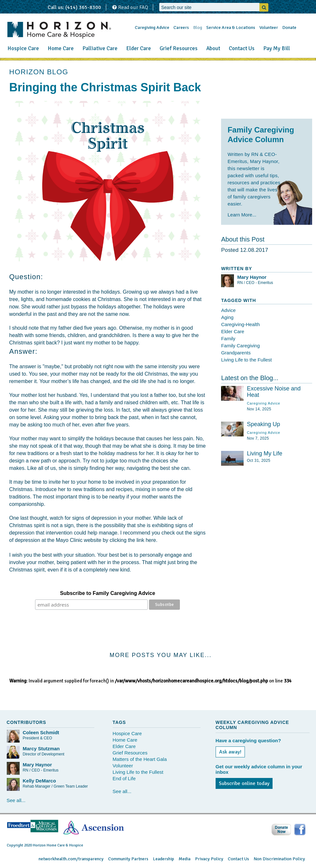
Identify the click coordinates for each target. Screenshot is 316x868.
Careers (181, 27)
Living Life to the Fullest (246, 360)
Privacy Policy (209, 859)
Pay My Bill (277, 48)
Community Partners (128, 859)
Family (228, 338)
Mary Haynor (252, 277)
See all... (16, 800)
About (213, 48)
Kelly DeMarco (39, 781)
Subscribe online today (244, 783)
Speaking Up (263, 424)
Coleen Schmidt (41, 732)
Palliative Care (100, 48)
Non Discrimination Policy (279, 859)
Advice (228, 310)
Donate (289, 27)
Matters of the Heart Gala (140, 759)
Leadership (163, 859)
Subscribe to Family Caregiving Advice (108, 593)
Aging (227, 317)
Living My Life (265, 453)
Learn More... (242, 215)
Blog (198, 27)
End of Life (124, 778)
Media (185, 859)
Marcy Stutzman (41, 749)
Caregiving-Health (240, 324)
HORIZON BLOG (39, 72)
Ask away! (230, 752)
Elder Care (139, 48)
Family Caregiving (240, 346)
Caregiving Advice (152, 27)
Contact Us (242, 48)
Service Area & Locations (231, 27)
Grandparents (236, 353)
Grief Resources (179, 48)
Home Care (61, 48)
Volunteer (269, 27)
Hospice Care (23, 48)
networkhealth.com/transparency (71, 859)
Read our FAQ (130, 7)
